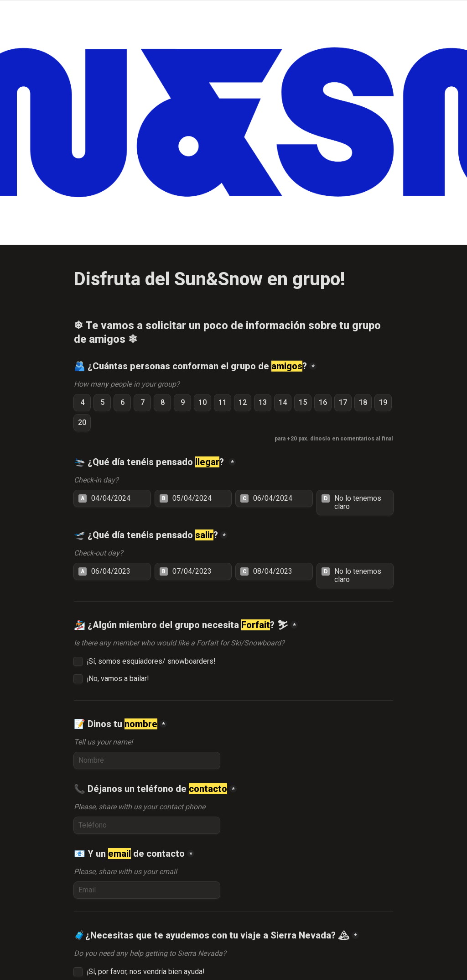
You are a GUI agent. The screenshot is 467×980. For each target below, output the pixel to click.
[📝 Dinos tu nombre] (147, 760)
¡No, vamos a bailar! (118, 679)
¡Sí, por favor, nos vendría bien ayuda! (147, 972)
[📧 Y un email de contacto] (147, 890)
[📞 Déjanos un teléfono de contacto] (147, 825)
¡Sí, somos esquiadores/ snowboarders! (151, 661)
